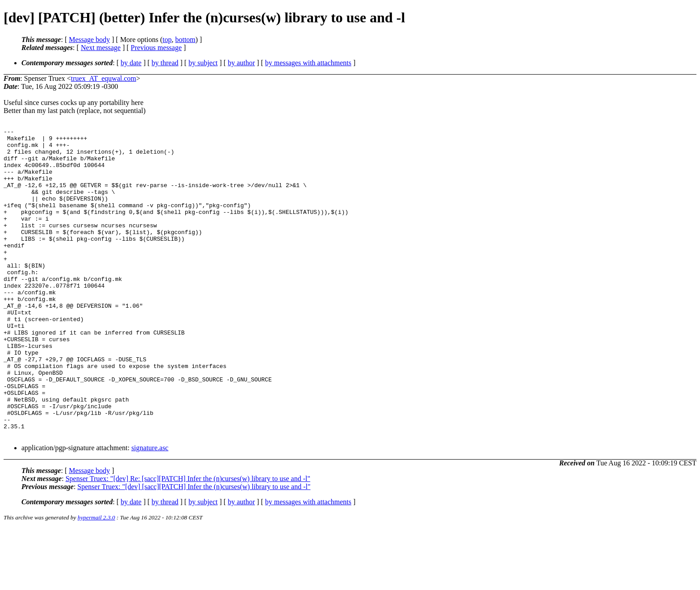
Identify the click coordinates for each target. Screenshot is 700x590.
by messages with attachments (308, 63)
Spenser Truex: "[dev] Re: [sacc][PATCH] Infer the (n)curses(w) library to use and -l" (188, 540)
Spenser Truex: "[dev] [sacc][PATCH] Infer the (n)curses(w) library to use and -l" (194, 548)
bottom (185, 40)
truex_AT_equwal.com (104, 78)
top (167, 40)
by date (131, 63)
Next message (101, 48)
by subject (203, 63)
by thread (165, 63)
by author (241, 63)
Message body (89, 40)
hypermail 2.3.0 (96, 579)
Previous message (156, 48)
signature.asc (150, 509)
